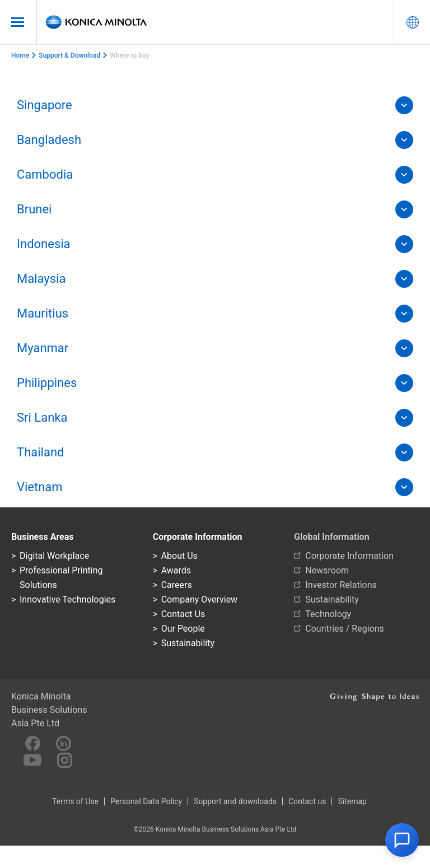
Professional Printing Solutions (61, 578)
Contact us (307, 801)
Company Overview (199, 599)
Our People (183, 629)
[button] (402, 840)
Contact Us (183, 614)
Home (20, 55)
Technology (328, 614)
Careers (177, 585)
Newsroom (327, 570)
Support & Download (69, 55)
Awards (176, 570)
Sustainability (188, 643)
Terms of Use (75, 801)
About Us (179, 556)
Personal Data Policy (146, 801)
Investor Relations (341, 585)
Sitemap (352, 801)
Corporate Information (349, 556)
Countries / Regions (344, 629)
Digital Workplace (54, 556)
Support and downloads (235, 801)
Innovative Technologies (67, 599)
